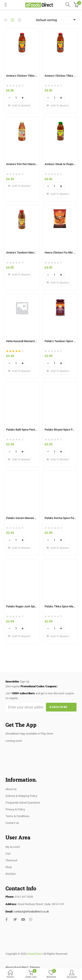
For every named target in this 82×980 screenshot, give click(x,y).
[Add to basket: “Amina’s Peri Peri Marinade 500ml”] (19, 186)
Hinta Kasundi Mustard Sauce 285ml (29, 341)
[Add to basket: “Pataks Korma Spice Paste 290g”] (57, 548)
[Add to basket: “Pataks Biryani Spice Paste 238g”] (57, 460)
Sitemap (35, 967)
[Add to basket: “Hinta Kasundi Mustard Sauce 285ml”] (19, 371)
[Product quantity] (16, 98)
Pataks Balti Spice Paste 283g (25, 430)
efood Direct (35, 954)
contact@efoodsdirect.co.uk (31, 912)
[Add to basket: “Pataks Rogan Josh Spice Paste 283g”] (19, 636)
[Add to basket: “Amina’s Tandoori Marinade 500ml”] (19, 275)
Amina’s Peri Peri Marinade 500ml (27, 164)
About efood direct (17, 967)
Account (72, 974)
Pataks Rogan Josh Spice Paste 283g (29, 606)
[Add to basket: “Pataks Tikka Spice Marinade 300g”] (57, 636)
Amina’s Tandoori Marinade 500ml (27, 253)
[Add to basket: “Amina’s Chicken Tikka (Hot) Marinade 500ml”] (19, 106)
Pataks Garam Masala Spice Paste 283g (31, 518)
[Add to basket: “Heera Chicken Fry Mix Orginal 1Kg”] (57, 283)
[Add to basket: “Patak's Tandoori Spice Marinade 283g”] (57, 371)
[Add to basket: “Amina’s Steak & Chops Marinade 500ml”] (57, 194)
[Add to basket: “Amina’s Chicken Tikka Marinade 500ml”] (57, 106)
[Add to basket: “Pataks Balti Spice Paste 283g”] (19, 460)
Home (10, 974)
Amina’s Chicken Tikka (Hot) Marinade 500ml (34, 76)
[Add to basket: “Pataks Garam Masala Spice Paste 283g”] (19, 548)
